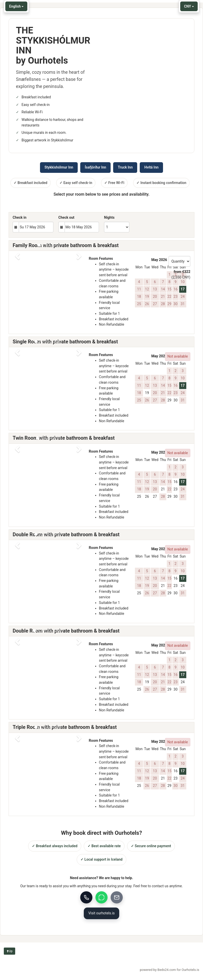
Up (9, 951)
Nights (109, 217)
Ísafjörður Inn (95, 167)
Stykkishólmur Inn (59, 167)
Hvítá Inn (151, 167)
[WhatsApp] (101, 897)
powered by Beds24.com (169, 970)
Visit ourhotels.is (101, 913)
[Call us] (86, 897)
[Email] (117, 897)
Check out (66, 217)
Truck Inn (125, 167)
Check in (19, 217)
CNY (189, 6)
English (16, 6)
